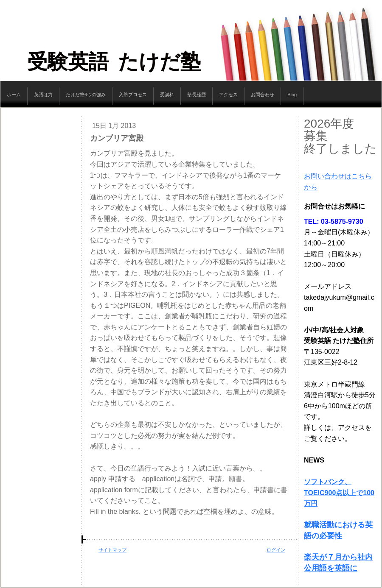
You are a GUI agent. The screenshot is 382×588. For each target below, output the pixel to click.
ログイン (276, 550)
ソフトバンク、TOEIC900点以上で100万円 (339, 493)
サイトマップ (112, 550)
